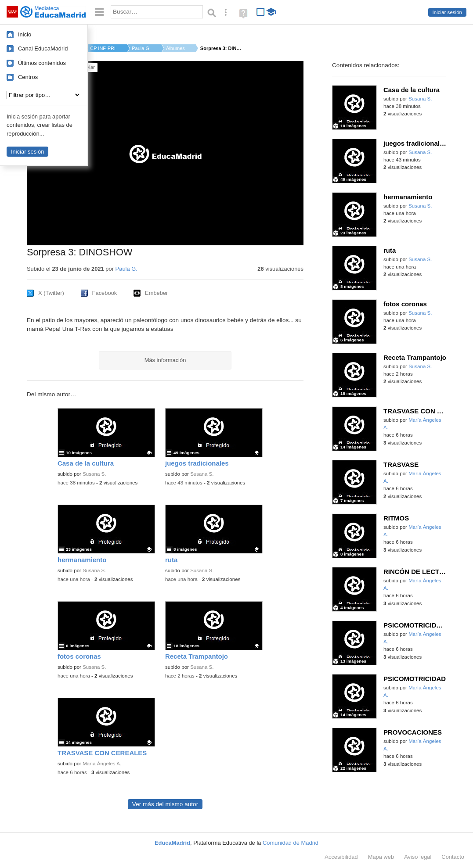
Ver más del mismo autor (165, 804)
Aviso (418, 857)
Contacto (453, 857)
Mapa (381, 857)
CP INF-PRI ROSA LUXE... (103, 48)
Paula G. (141, 48)
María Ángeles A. (102, 764)
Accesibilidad (341, 857)
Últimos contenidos (42, 63)
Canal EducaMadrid (43, 48)
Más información (165, 360)
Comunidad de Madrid (291, 843)
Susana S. (94, 474)
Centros (28, 77)
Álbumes (175, 48)
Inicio (25, 34)
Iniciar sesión (447, 12)
